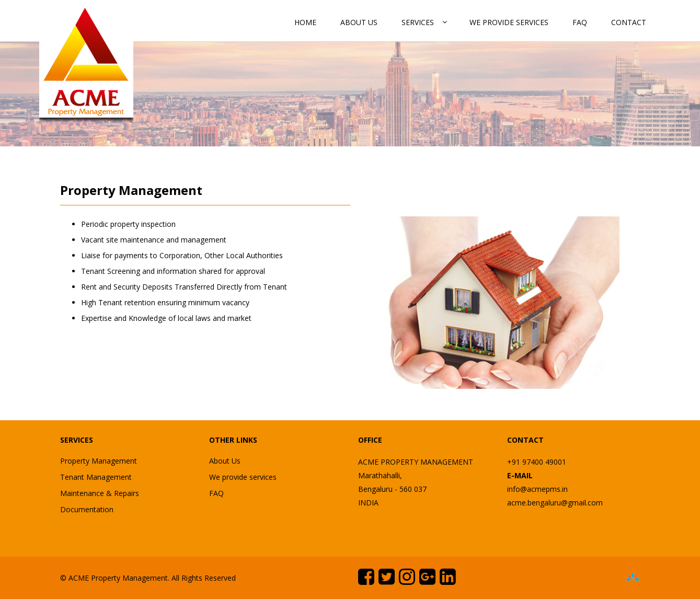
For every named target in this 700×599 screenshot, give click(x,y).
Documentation (87, 509)
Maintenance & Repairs (100, 493)
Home (305, 22)
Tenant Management (96, 477)
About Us (359, 22)
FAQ (580, 22)
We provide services (509, 22)
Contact (629, 22)
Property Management (99, 461)
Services (418, 22)
